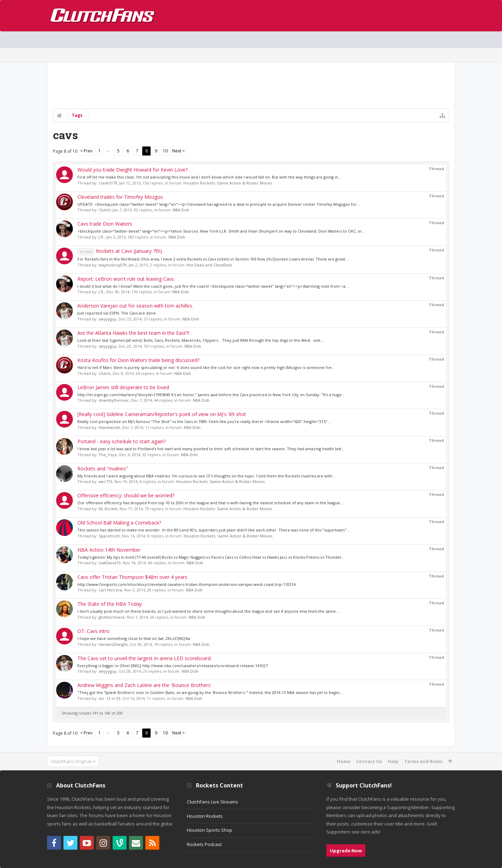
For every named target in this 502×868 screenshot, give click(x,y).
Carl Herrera (110, 590)
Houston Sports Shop (210, 830)
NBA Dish (181, 210)
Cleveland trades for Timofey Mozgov (120, 197)
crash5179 (108, 183)
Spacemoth (109, 536)
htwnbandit (109, 427)
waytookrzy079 (113, 265)
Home (344, 761)
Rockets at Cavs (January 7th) (120, 251)
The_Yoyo (108, 455)
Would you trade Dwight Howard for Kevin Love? (132, 170)
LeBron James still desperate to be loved (123, 387)
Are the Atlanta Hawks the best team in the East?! (133, 333)
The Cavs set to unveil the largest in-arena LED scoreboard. (144, 658)
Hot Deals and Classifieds (209, 265)
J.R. (101, 237)
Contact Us (369, 761)
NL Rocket (108, 509)
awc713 (105, 481)
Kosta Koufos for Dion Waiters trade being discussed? (138, 360)
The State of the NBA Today (110, 604)
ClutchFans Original (71, 761)
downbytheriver (114, 400)
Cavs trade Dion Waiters (105, 224)
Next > (178, 151)
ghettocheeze (112, 617)
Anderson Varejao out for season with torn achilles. (135, 306)
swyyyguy (108, 319)
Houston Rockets (205, 816)
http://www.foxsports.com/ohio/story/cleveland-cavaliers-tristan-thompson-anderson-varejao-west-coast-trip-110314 (187, 584)
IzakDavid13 (110, 563)
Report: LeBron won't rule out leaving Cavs (126, 279)
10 (165, 151)
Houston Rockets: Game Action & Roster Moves (228, 183)
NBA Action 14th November (109, 550)
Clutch (105, 210)
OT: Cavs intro (93, 631)
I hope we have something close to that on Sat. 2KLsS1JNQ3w (134, 638)
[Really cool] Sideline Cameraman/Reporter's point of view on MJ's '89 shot (162, 414)
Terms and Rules (423, 761)
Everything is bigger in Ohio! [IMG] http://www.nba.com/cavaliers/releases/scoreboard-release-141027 (173, 666)
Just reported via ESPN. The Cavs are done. (117, 313)
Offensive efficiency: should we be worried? (126, 495)
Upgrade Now (346, 851)
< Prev (86, 151)
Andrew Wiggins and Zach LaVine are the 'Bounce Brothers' (144, 685)
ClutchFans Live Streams (212, 802)
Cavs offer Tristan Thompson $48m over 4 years (132, 577)
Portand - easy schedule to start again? (121, 441)
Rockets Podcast (204, 844)
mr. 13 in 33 (109, 698)
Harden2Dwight (113, 644)
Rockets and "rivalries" (103, 469)
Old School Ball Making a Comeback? (119, 523)
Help (393, 761)
